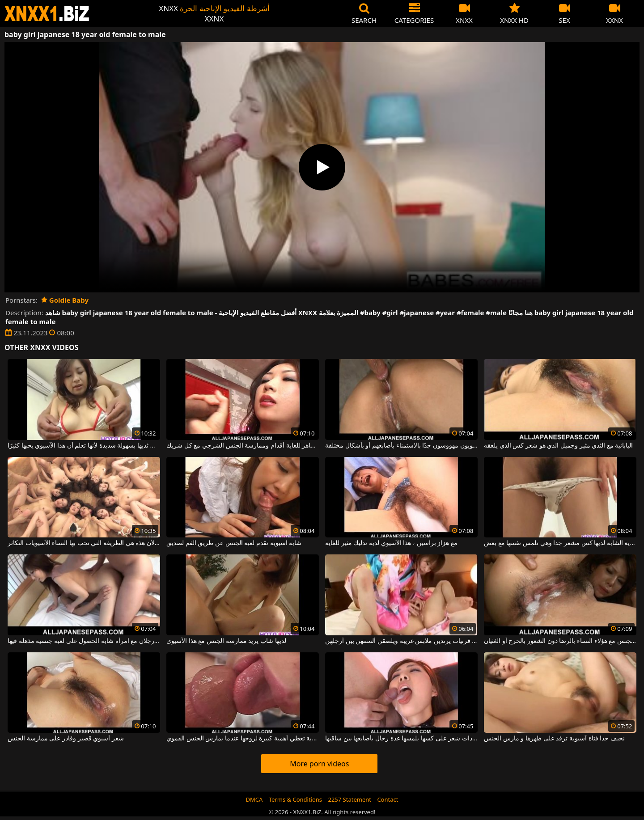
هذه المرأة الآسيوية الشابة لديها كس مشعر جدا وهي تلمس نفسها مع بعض (560, 543)
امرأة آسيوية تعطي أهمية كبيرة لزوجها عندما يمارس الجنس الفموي (243, 739)
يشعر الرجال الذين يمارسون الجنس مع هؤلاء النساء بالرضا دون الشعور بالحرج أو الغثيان (560, 641)
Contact (388, 799)
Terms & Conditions (295, 799)
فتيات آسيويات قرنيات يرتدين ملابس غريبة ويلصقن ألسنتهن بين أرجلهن (401, 641)
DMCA (254, 799)
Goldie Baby (65, 300)
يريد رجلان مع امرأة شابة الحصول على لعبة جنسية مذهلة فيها (84, 641)
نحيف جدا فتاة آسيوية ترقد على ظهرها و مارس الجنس (554, 739)
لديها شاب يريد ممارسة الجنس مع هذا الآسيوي (226, 641)
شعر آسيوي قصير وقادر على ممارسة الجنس (66, 739)
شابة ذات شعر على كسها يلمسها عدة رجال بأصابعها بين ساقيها (401, 739)
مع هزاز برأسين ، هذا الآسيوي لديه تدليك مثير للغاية (391, 543)
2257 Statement (350, 799)
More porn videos (319, 764)
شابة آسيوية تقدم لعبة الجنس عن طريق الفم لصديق (234, 543)
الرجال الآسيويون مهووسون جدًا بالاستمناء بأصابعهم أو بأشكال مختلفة (401, 446)
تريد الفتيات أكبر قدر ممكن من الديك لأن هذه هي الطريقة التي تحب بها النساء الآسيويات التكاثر (84, 543)
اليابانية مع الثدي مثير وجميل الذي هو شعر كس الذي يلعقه (558, 446)
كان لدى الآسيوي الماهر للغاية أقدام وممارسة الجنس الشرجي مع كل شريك (243, 446)
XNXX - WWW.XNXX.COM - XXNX (47, 14)
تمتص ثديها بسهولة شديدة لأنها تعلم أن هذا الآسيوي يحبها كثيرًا (84, 446)
